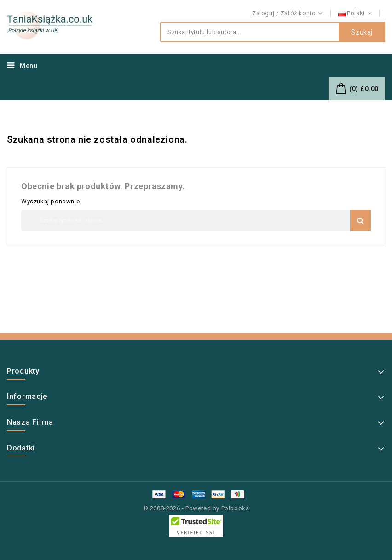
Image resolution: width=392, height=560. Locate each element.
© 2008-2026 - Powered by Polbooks (196, 508)
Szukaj (362, 32)
